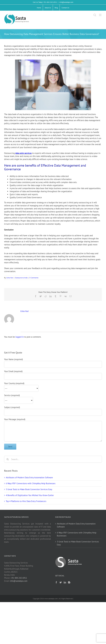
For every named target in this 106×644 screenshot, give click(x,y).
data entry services (23, 153)
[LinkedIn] (65, 582)
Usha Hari (10, 278)
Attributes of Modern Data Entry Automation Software (29, 477)
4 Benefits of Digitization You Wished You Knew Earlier (30, 495)
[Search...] (53, 459)
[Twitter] (61, 582)
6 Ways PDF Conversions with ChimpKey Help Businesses (31, 483)
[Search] (8, 459)
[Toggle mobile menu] (100, 15)
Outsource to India (21, 278)
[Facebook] (56, 582)
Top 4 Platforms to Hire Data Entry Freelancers (26, 501)
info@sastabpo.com (66, 2)
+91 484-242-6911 (19, 578)
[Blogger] (69, 582)
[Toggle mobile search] (95, 15)
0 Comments (34, 278)
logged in (20, 337)
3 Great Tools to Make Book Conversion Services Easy (29, 489)
